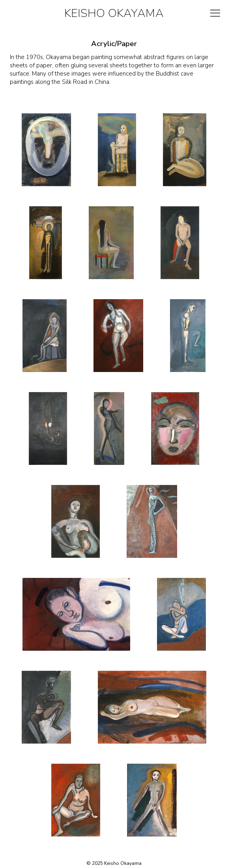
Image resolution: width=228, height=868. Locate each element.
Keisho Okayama (114, 13)
